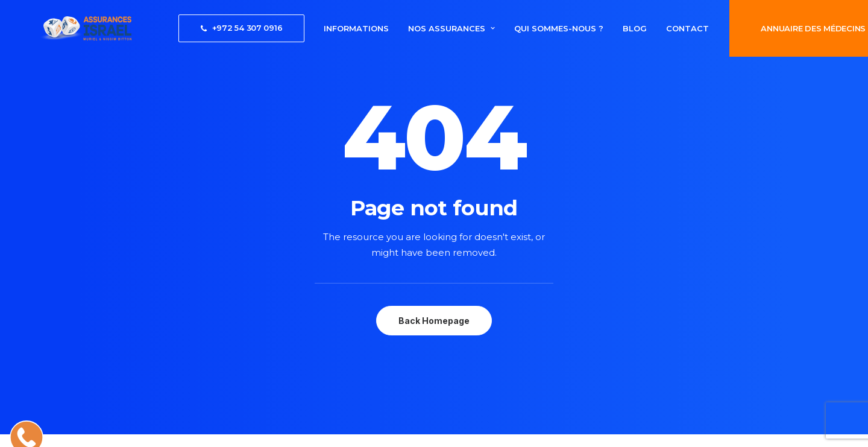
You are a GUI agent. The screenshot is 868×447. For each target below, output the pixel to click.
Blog (601, 28)
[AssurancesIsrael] (68, 28)
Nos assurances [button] (418, 28)
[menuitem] (208, 28)
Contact (654, 28)
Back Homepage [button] (434, 321)
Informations (322, 28)
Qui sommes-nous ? (525, 28)
